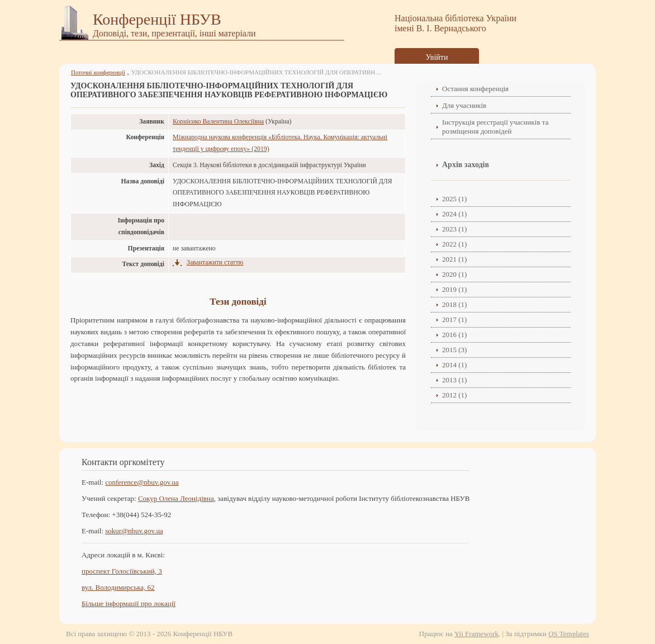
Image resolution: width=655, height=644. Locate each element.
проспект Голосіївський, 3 (122, 571)
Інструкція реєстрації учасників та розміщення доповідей (495, 127)
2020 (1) (454, 274)
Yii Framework (476, 634)
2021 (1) (454, 259)
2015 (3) (454, 350)
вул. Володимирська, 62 (118, 587)
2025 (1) (454, 199)
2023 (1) (454, 229)
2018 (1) (454, 304)
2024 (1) (454, 214)
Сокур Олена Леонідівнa (176, 498)
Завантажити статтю (215, 262)
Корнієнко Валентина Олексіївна (218, 122)
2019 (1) (454, 289)
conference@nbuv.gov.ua (142, 482)
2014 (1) (454, 365)
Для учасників (464, 105)
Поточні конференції (98, 72)
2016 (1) (454, 335)
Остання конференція (475, 89)
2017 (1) (454, 319)
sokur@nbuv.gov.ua (134, 531)
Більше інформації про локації (129, 603)
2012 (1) (454, 395)
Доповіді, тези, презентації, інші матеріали (174, 33)
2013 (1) (454, 380)
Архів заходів (466, 165)
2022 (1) (454, 244)
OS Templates (569, 634)
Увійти (437, 57)
